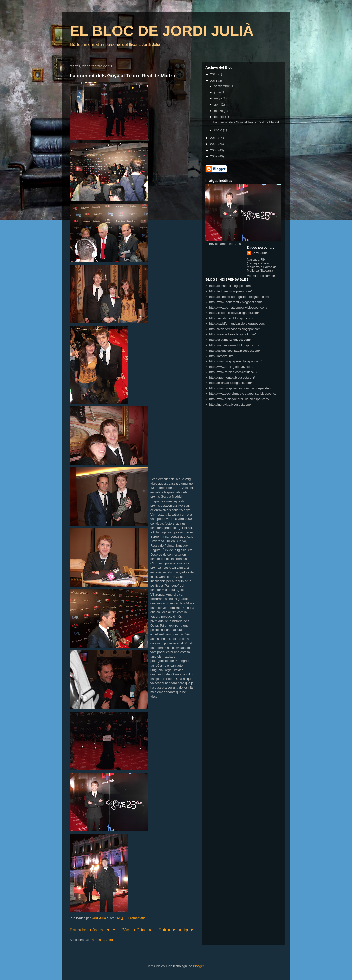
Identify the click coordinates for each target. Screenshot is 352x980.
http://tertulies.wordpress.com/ (230, 291)
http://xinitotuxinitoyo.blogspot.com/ (234, 313)
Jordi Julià (260, 253)
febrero (220, 117)
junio (218, 92)
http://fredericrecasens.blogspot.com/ (235, 329)
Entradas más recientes (93, 930)
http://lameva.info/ (222, 356)
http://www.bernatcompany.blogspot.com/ (238, 307)
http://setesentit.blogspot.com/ (230, 286)
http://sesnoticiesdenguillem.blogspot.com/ (239, 297)
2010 (214, 138)
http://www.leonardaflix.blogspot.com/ (236, 302)
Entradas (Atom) (101, 940)
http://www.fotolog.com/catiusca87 (233, 372)
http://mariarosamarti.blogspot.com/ (234, 345)
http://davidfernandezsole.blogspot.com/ (237, 324)
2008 (214, 150)
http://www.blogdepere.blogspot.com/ (235, 361)
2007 (214, 156)
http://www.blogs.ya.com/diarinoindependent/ (241, 388)
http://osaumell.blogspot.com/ (230, 340)
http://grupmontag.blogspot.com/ (232, 377)
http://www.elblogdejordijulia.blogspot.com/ (239, 399)
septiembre (222, 86)
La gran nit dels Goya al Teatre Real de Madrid (123, 76)
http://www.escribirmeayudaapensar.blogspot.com (244, 394)
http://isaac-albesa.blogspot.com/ (232, 334)
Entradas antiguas (176, 930)
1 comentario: (137, 918)
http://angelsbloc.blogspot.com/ (231, 318)
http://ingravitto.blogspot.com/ (230, 405)
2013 (214, 74)
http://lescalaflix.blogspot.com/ (230, 383)
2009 (214, 144)
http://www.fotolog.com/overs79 (231, 367)
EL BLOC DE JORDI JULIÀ (162, 31)
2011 (214, 81)
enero (219, 130)
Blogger (198, 966)
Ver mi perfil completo (262, 276)
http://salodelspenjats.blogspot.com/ (235, 351)
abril (218, 105)
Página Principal (137, 930)
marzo (219, 111)
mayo (218, 98)
